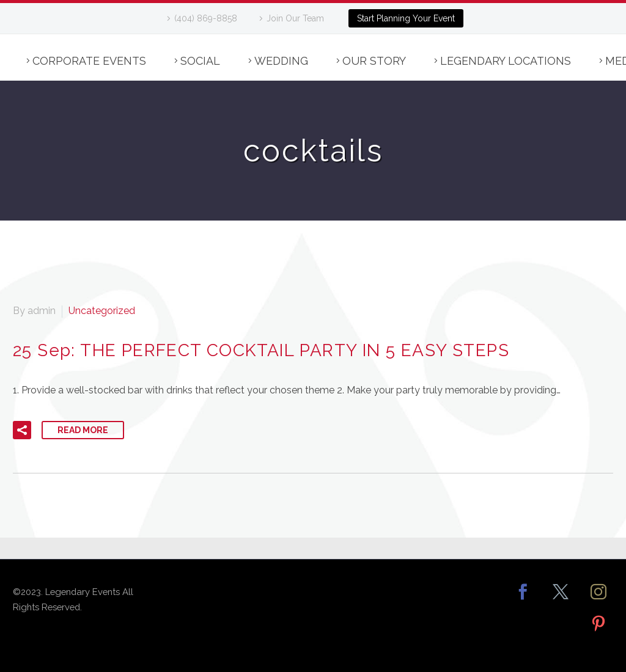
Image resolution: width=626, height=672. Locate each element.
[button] (22, 430)
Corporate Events (89, 61)
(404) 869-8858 (206, 18)
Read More (83, 430)
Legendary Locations (506, 61)
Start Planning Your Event (406, 18)
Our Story (374, 61)
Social (200, 61)
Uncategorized (102, 311)
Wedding (281, 61)
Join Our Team (295, 18)
